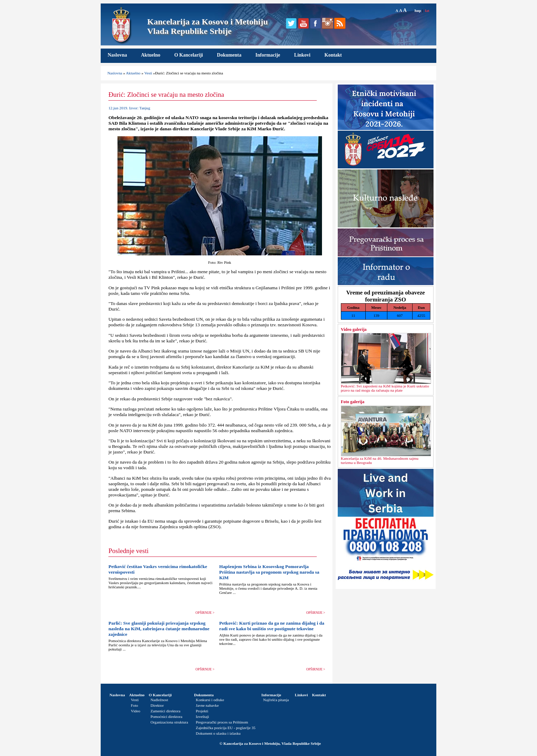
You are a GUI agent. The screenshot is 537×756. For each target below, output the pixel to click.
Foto (134, 705)
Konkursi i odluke (210, 700)
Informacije (268, 55)
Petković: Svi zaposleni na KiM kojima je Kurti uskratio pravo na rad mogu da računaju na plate (385, 388)
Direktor (157, 705)
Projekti (202, 711)
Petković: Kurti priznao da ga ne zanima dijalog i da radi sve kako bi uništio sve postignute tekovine (272, 626)
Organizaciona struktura (169, 722)
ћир (418, 10)
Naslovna (117, 55)
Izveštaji (202, 717)
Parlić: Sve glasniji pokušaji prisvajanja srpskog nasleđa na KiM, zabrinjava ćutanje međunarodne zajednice (159, 629)
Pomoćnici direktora (166, 717)
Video (135, 711)
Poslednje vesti (128, 551)
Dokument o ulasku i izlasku (218, 733)
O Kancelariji (188, 55)
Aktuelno (151, 55)
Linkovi (302, 55)
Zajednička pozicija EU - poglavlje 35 (226, 728)
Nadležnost (159, 700)
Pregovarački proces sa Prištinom (222, 722)
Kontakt (333, 55)
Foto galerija (353, 402)
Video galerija (354, 329)
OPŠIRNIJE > (205, 613)
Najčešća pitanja (276, 700)
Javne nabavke (207, 705)
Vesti (148, 73)
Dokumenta (229, 55)
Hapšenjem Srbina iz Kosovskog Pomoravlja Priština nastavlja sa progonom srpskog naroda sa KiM (269, 572)
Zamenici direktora (165, 711)
